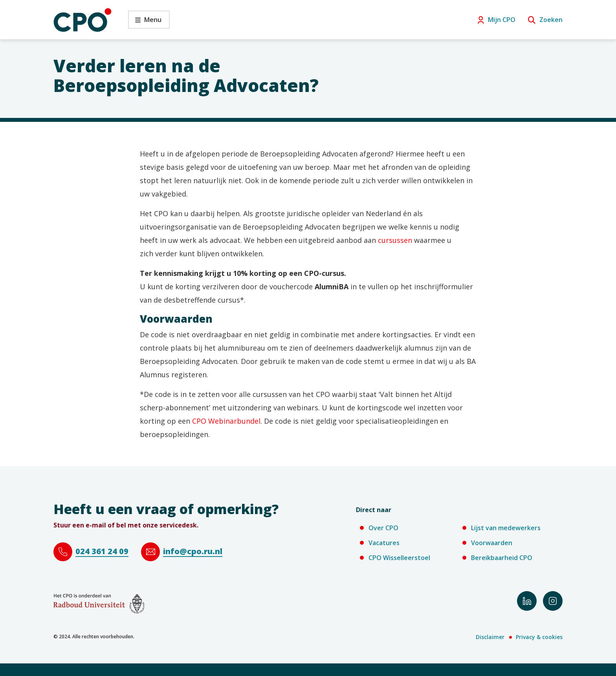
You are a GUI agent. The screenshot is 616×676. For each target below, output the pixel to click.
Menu (145, 22)
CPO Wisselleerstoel (399, 558)
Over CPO (383, 528)
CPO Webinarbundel (226, 421)
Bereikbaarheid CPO (502, 558)
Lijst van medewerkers (506, 528)
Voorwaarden (492, 543)
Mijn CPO (502, 20)
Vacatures (384, 543)
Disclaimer (490, 637)
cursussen (395, 240)
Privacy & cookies (539, 637)
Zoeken (551, 20)
